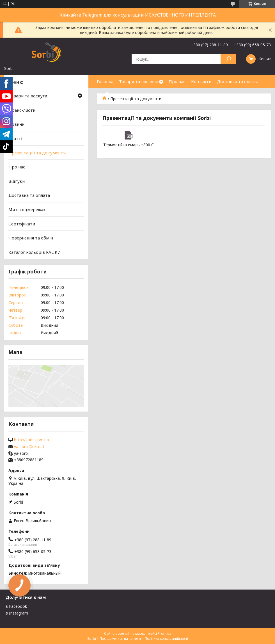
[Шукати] (228, 59)
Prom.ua (164, 633)
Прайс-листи (22, 110)
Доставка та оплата (238, 81)
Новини (16, 124)
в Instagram (17, 613)
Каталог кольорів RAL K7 (34, 252)
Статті (15, 138)
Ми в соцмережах (27, 209)
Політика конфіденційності (166, 639)
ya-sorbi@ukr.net (29, 447)
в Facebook (16, 606)
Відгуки (17, 181)
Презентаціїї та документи (37, 152)
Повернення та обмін (31, 238)
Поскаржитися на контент (120, 639)
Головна (105, 81)
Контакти (201, 81)
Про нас (177, 81)
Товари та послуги (138, 81)
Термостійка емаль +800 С (128, 135)
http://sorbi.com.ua (31, 440)
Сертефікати (22, 224)
